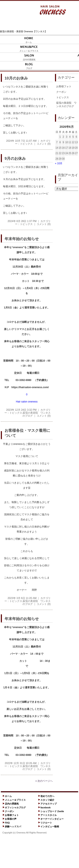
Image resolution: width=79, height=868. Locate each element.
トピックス (26, 144)
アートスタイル (49, 815)
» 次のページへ (44, 781)
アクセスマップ (49, 804)
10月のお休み (16, 78)
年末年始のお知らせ (22, 239)
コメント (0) (44, 144)
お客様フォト (64, 86)
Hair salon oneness (27, 402)
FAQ (7, 823)
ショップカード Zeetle (52, 811)
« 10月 (59, 163)
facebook (46, 807)
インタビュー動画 (50, 826)
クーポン (61, 92)
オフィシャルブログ (15, 807)
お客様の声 (11, 819)
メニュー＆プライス (15, 800)
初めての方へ (47, 796)
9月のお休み (15, 159)
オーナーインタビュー (52, 819)
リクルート (46, 823)
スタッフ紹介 (47, 800)
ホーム (8, 796)
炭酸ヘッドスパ (13, 826)
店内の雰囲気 (12, 804)
